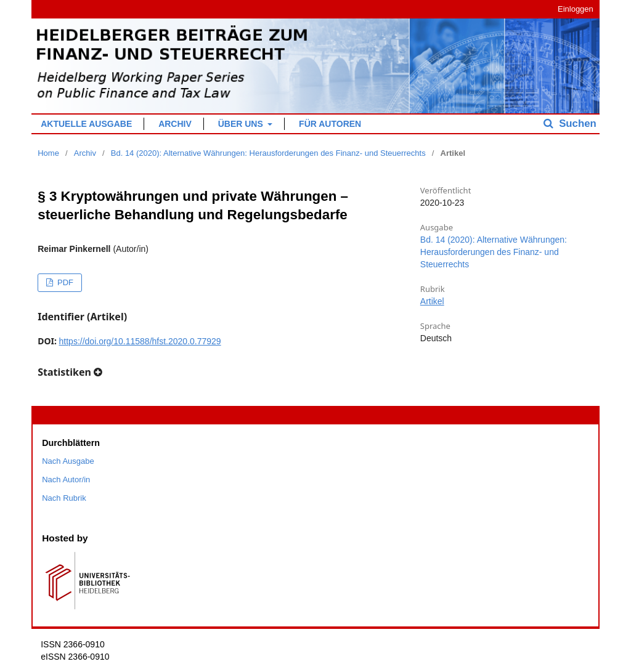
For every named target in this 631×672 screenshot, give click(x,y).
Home (48, 153)
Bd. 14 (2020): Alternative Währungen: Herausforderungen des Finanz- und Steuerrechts (268, 153)
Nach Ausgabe (68, 461)
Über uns (242, 124)
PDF (64, 282)
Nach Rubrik (64, 498)
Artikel (432, 301)
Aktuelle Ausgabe (86, 124)
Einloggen (576, 9)
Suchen (576, 123)
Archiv (175, 124)
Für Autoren (330, 124)
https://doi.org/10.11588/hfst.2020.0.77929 (140, 341)
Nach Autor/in (66, 480)
